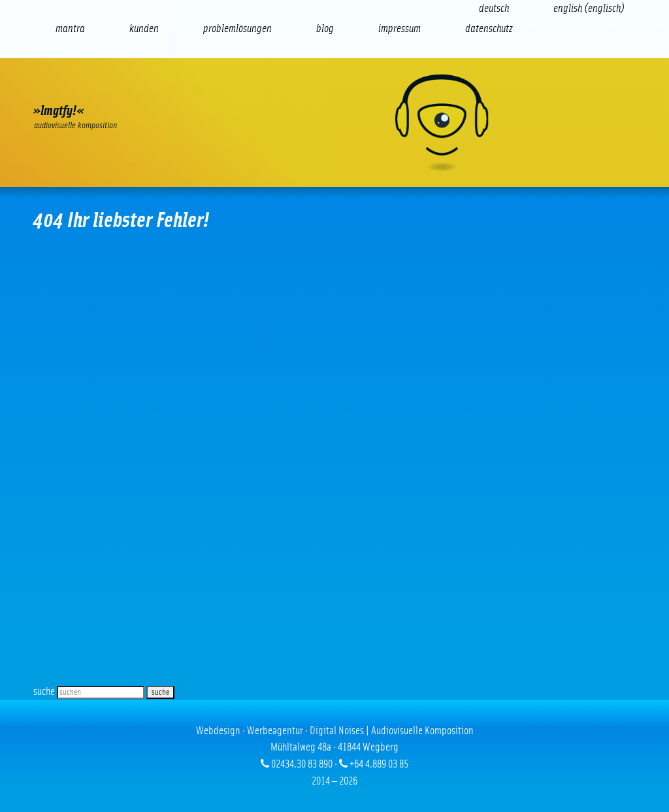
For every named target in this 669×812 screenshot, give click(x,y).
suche (44, 691)
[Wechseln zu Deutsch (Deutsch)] (494, 8)
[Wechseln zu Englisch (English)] (589, 8)
